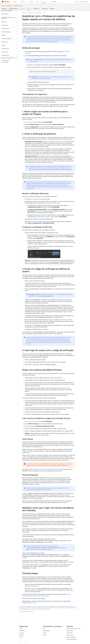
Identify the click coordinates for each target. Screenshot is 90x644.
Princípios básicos (13, 9)
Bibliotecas (22, 635)
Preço (37, 2)
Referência (45, 9)
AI (22, 9)
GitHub (21, 637)
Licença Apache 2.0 (52, 608)
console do (31, 122)
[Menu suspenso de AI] (24, 9)
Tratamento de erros (32, 603)
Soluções (31, 2)
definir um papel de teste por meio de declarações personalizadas (46, 469)
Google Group (70, 633)
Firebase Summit (47, 631)
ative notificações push (36, 199)
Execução (22, 2)
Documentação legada (71, 639)
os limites (46, 296)
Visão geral (4, 9)
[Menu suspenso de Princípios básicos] (19, 9)
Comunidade (54, 2)
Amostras (22, 633)
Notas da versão (70, 635)
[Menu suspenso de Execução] (26, 2)
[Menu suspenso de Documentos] (48, 2)
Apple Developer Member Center (52, 203)
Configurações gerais (47, 242)
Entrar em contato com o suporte (73, 629)
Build (15, 2)
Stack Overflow (70, 631)
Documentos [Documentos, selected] (44, 2)
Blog (77, 2)
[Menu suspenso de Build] (18, 2)
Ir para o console (84, 2)
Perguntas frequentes (71, 637)
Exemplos (52, 9)
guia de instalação (39, 59)
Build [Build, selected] (28, 9)
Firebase (24, 13)
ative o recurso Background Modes (39, 222)
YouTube (45, 635)
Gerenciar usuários (34, 586)
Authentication (18, 6)
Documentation (6, 6)
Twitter (44, 633)
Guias (21, 629)
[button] (8, 11)
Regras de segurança (32, 588)
